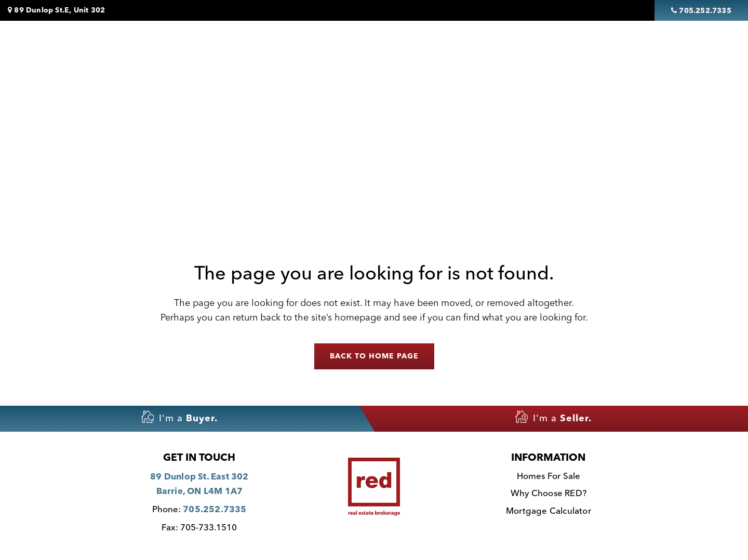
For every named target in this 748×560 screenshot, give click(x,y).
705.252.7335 (215, 510)
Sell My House (471, 47)
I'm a (179, 417)
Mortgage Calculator (549, 511)
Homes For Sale (293, 47)
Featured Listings (383, 47)
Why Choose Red (556, 47)
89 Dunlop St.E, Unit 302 (56, 10)
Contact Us (636, 47)
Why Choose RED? (549, 494)
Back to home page (374, 356)
